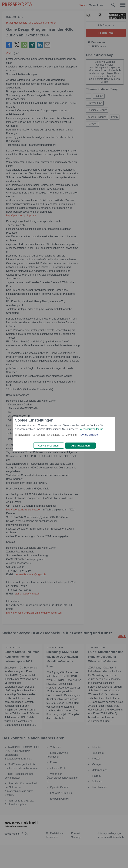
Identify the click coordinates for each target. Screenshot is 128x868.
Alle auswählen (81, 446)
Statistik (55, 435)
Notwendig (24, 435)
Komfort (40, 435)
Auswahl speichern (49, 446)
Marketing (71, 435)
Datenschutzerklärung (91, 429)
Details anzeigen (90, 434)
